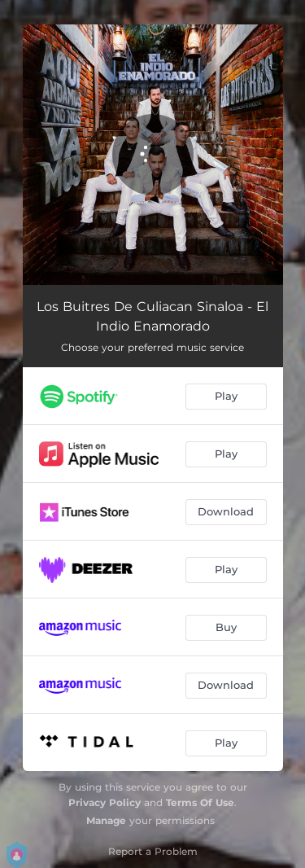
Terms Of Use (200, 802)
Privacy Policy (105, 802)
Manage (106, 820)
